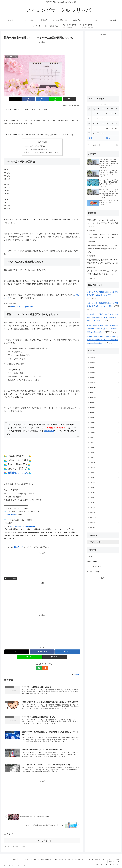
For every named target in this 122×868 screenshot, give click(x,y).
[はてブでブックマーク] (42, 99)
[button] (68, 99)
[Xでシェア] (16, 99)
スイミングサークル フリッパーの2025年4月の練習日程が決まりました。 (102, 272)
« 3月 (90, 138)
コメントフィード (94, 567)
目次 (39, 142)
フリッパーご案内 (23, 860)
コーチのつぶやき (114, 862)
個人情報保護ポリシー (98, 860)
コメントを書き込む (42, 841)
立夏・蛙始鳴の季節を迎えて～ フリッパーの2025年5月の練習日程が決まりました (103, 249)
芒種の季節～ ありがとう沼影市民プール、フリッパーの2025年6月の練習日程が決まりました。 (103, 223)
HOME (14, 860)
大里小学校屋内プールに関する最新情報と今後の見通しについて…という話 (103, 236)
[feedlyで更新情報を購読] (40, 668)
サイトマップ (86, 860)
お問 (76, 295)
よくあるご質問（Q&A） (45, 860)
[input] (103, 145)
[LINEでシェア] (55, 99)
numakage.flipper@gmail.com (22, 307)
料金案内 (33, 860)
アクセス (67, 860)
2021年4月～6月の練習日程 (36, 146)
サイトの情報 (76, 860)
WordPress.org (93, 572)
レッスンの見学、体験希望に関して (38, 149)
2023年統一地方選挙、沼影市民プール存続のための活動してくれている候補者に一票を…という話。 (103, 317)
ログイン (91, 557)
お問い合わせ (49, 431)
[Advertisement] (42, 48)
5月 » (108, 138)
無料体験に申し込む (18, 473)
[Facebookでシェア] (29, 99)
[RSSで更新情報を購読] (44, 668)
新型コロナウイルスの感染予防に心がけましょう (43, 152)
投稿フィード (92, 562)
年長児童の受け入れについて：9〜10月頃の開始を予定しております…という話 (103, 261)
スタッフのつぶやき (10, 579)
